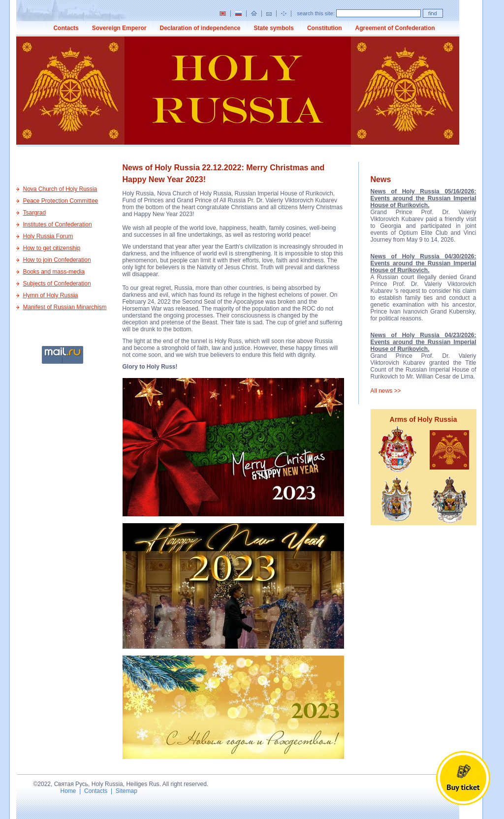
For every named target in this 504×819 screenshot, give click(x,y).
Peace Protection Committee (61, 201)
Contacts (66, 28)
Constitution (325, 28)
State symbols (274, 28)
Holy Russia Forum (48, 236)
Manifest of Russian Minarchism (65, 307)
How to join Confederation (57, 260)
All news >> (386, 391)
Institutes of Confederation (58, 224)
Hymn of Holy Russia (51, 295)
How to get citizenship (52, 248)
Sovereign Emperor (119, 28)
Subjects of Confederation (57, 283)
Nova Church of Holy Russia (60, 189)
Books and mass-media (54, 272)
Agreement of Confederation (395, 28)
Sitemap (126, 791)
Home (68, 791)
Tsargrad (35, 213)
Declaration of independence (200, 28)
